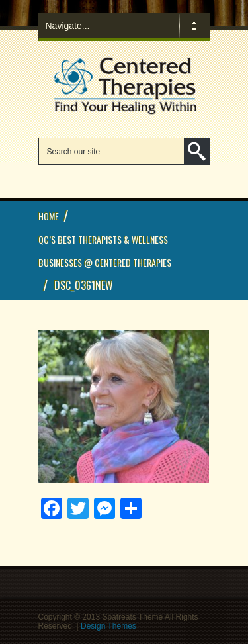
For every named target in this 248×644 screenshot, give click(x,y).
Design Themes (108, 626)
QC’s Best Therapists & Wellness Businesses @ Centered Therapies (105, 251)
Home (49, 216)
